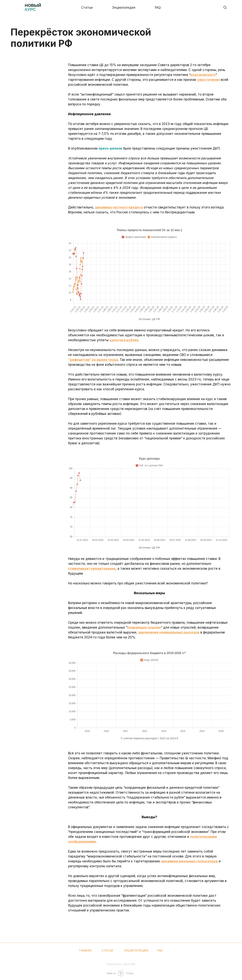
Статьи (87, 8)
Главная (85, 950)
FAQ (160, 950)
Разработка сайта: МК (121, 964)
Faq (158, 8)
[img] (17, 8)
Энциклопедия (124, 8)
